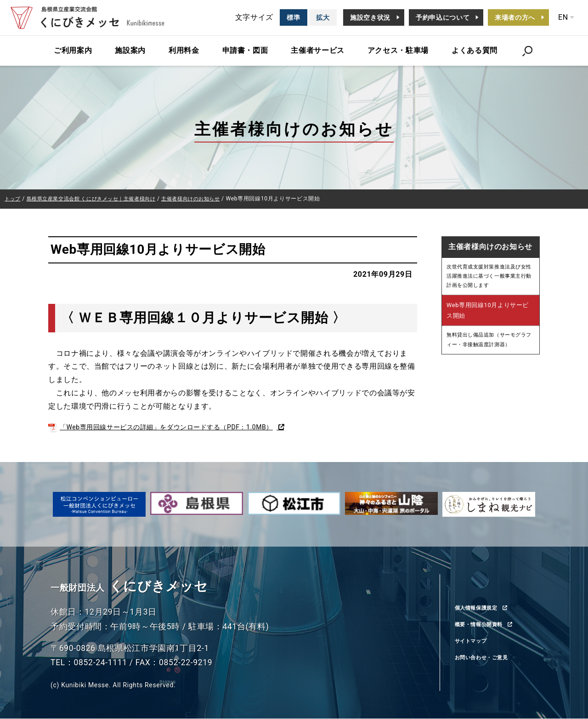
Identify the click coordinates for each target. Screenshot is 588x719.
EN (563, 17)
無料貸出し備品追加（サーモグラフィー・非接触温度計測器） (490, 345)
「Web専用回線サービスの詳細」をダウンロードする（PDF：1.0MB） (176, 427)
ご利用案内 (73, 50)
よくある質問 (475, 50)
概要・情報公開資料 (485, 625)
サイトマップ (475, 642)
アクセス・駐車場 (398, 50)
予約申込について (443, 17)
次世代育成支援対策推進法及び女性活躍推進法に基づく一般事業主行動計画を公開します (490, 278)
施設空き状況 (370, 17)
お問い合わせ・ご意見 (488, 658)
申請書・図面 (245, 50)
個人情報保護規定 (482, 608)
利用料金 (184, 50)
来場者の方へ (515, 17)
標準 (293, 17)
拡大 (323, 17)
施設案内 (130, 50)
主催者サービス (317, 50)
